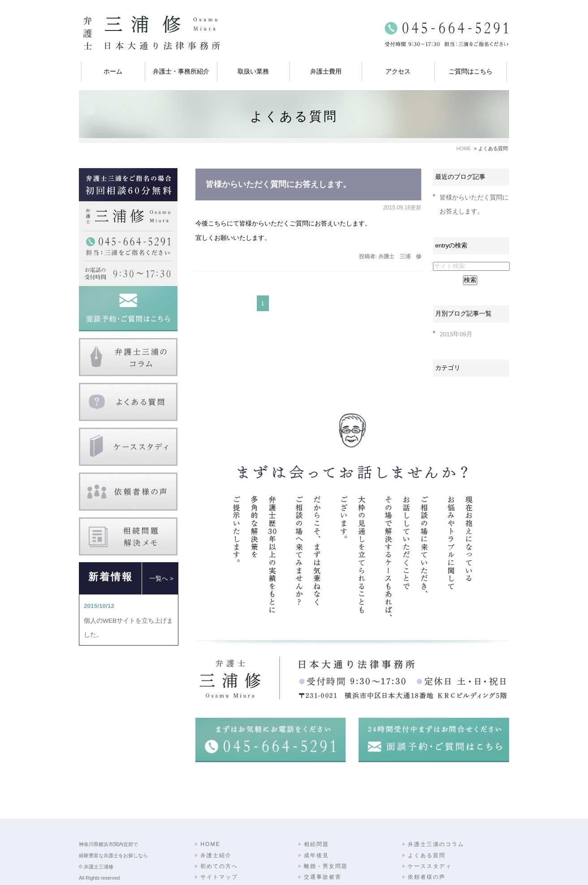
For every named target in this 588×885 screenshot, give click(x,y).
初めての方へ (219, 841)
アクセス (398, 72)
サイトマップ (219, 851)
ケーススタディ (430, 841)
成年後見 (316, 830)
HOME (210, 819)
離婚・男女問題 (326, 841)
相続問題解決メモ (433, 863)
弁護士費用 (326, 72)
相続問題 (316, 819)
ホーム (113, 72)
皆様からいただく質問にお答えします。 (278, 184)
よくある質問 (427, 830)
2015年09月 (456, 334)
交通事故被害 (323, 851)
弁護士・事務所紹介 (181, 72)
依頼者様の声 (427, 851)
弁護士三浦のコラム (436, 819)
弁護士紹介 (216, 830)
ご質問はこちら (471, 72)
